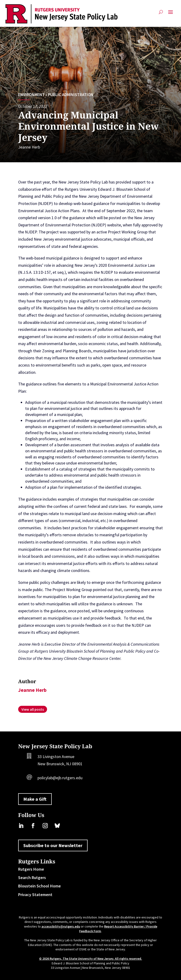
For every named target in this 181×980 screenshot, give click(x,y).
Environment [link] (31, 95)
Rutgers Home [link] (31, 869)
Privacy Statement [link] (35, 895)
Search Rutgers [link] (32, 878)
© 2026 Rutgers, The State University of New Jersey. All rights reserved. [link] (91, 959)
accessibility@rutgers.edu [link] (61, 926)
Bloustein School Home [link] (39, 886)
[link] (61, 14)
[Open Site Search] (161, 14)
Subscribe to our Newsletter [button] (53, 845)
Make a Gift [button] (35, 799)
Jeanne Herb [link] (29, 147)
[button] (171, 14)
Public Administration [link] (71, 95)
